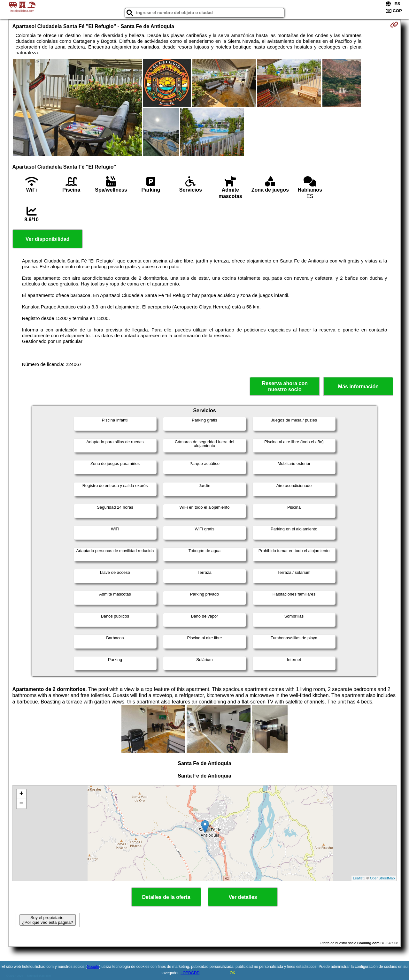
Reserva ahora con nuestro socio (285, 386)
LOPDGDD (190, 973)
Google (93, 967)
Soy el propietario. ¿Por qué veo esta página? (48, 920)
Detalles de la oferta (166, 897)
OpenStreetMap (382, 878)
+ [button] (21, 794)
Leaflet (358, 878)
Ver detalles (243, 897)
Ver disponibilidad (48, 239)
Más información (358, 387)
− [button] (21, 804)
